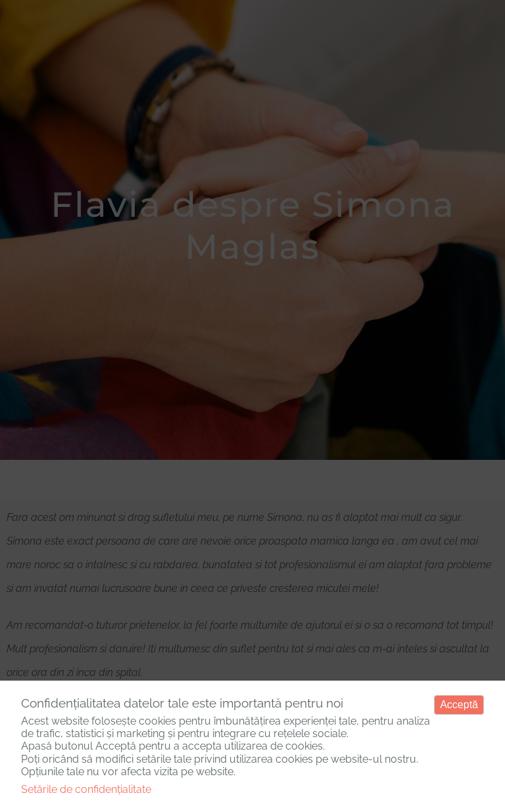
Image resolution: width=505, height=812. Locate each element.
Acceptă (459, 705)
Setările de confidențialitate (86, 789)
